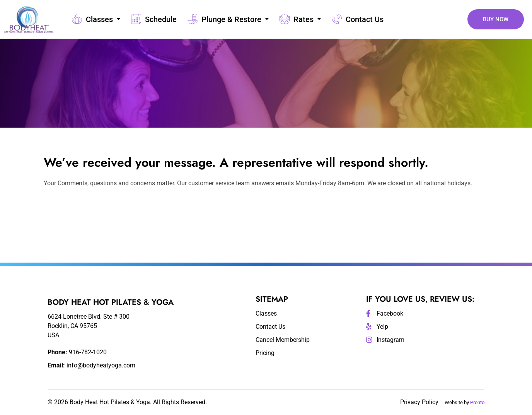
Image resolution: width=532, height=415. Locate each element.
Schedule (153, 20)
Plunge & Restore (228, 19)
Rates (300, 19)
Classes (96, 19)
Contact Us (357, 20)
